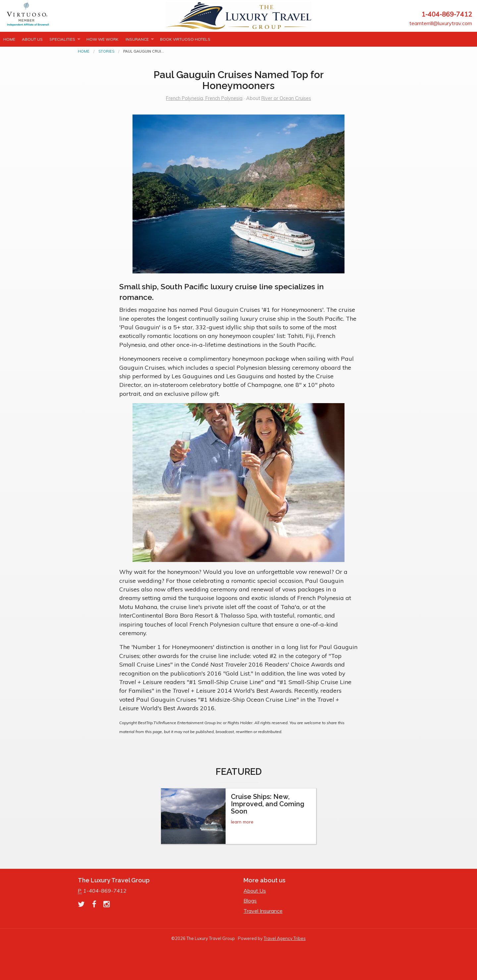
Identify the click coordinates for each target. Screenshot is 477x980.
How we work (103, 39)
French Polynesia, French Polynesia (204, 98)
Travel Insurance (263, 911)
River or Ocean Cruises (286, 98)
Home (9, 39)
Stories (106, 51)
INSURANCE (137, 39)
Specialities (62, 39)
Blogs (250, 901)
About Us (32, 39)
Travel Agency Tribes (285, 938)
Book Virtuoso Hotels (185, 39)
